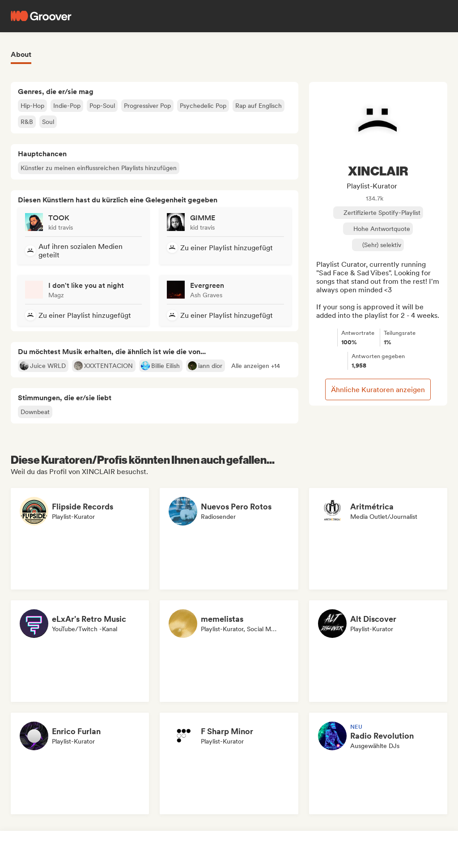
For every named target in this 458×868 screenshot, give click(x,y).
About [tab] (21, 54)
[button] (256, 366)
